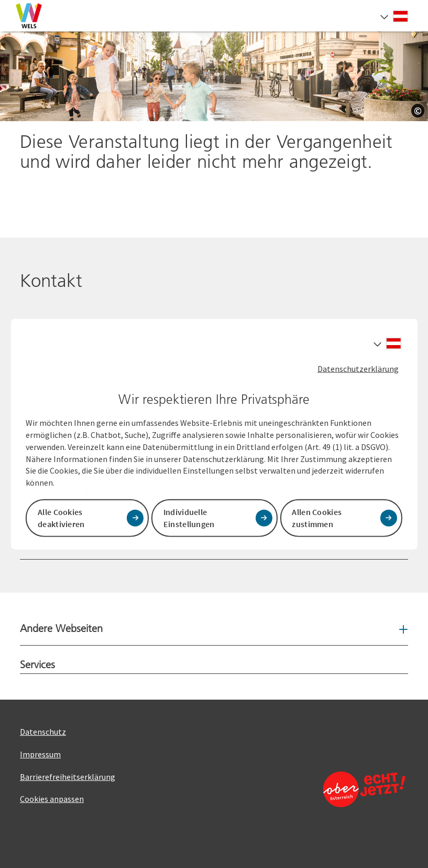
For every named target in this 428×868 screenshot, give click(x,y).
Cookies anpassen (52, 799)
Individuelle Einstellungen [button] (189, 518)
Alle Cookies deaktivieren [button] (61, 518)
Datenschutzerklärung (358, 368)
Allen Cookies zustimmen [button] (317, 518)
